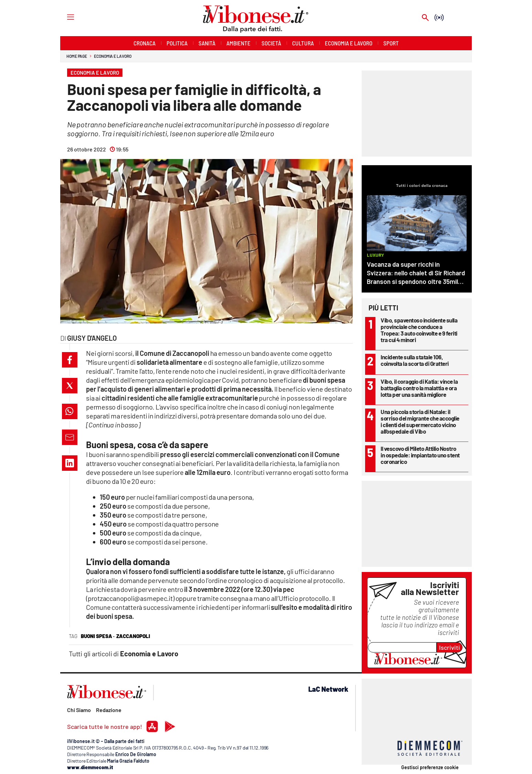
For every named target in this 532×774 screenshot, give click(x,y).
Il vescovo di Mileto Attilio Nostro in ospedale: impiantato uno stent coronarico (420, 455)
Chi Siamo (79, 710)
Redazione (109, 710)
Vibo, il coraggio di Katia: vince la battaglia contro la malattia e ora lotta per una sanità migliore (419, 388)
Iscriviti (450, 647)
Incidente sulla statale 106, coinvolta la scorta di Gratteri (415, 360)
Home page (77, 56)
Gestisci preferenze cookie (430, 767)
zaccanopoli (133, 636)
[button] (70, 360)
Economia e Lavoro (113, 56)
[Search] (425, 18)
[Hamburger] (64, 17)
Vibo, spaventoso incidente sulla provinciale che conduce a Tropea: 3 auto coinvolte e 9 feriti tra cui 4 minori (419, 330)
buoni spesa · (98, 636)
